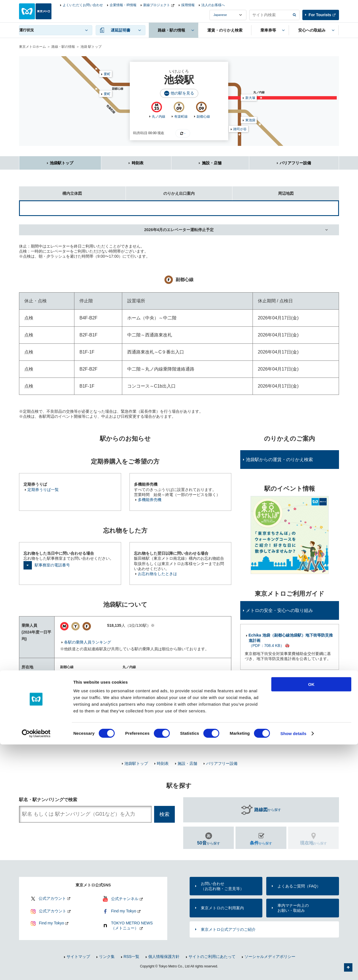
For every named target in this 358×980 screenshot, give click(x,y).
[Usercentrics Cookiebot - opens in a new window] (36, 969)
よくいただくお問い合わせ (83, 5)
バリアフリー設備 (295, 163)
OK (311, 920)
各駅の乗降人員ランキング (88, 642)
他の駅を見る (182, 93)
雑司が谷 (240, 129)
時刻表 (138, 163)
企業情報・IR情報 (123, 5)
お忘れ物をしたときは (157, 574)
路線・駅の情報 (63, 47)
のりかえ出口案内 (160, 191)
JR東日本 (72, 722)
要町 (107, 94)
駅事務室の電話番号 (52, 565)
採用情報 (188, 5)
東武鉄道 (72, 728)
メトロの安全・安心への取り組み (279, 610)
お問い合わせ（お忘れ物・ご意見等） (222, 886)
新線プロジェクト (157, 5)
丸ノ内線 (159, 117)
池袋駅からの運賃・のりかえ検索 (279, 460)
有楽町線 (181, 117)
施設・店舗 (212, 163)
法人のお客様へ (213, 5)
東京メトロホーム (32, 47)
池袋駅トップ (62, 163)
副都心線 (203, 117)
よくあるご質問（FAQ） (299, 886)
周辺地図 (263, 191)
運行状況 (27, 30)
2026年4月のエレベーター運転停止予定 (179, 230)
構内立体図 (50, 191)
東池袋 (250, 120)
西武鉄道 (72, 735)
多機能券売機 (150, 500)
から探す (268, 810)
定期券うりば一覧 (43, 490)
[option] (290, 535)
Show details (294, 969)
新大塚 (250, 98)
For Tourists (320, 15)
